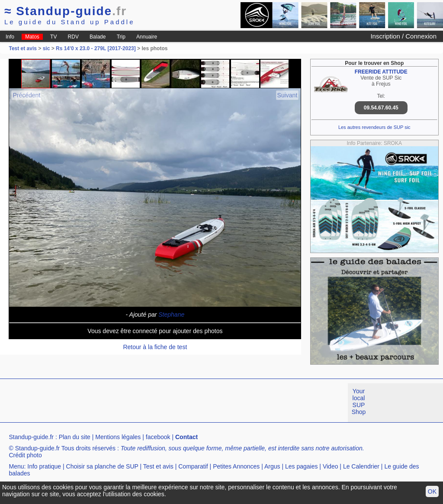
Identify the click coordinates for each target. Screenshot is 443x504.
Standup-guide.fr (31, 437)
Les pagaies (302, 466)
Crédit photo (25, 455)
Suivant (287, 95)
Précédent (26, 95)
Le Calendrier (361, 466)
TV (53, 37)
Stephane (171, 315)
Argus (272, 466)
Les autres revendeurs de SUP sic (374, 127)
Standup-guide (66, 11)
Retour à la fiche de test (155, 347)
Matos (32, 37)
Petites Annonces (236, 466)
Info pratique (44, 466)
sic (47, 48)
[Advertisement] (157, 403)
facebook (158, 437)
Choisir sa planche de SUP (102, 466)
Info (10, 37)
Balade (98, 37)
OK (432, 491)
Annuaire (147, 37)
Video (331, 466)
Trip (121, 37)
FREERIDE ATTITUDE (381, 72)
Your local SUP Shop (359, 401)
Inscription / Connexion (403, 36)
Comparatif (193, 466)
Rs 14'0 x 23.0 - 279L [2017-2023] (96, 48)
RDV (73, 37)
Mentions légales (118, 437)
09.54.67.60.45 (381, 108)
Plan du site (75, 437)
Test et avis (23, 48)
